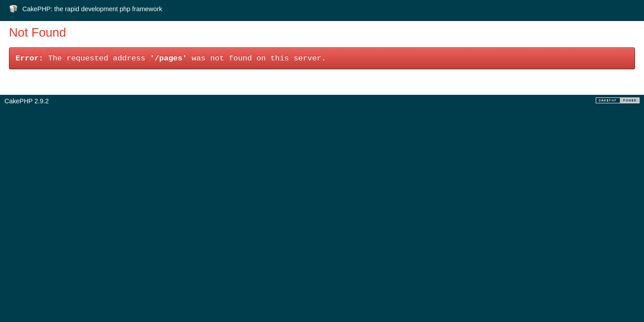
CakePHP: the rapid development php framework (92, 9)
